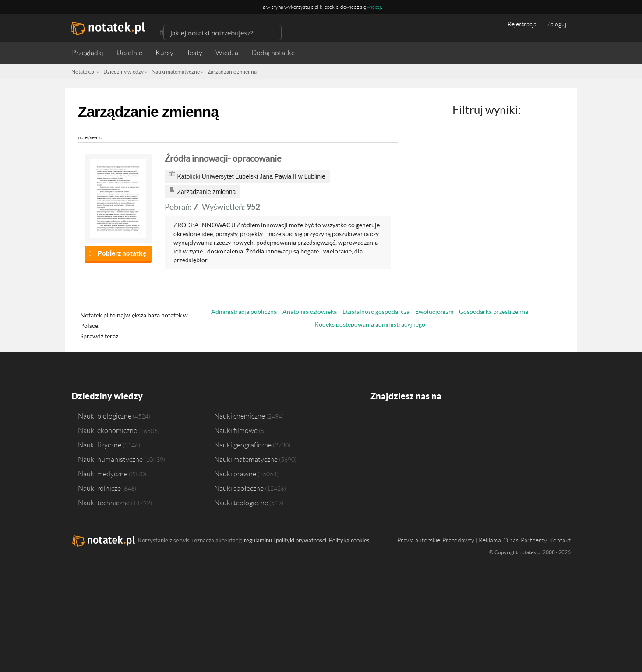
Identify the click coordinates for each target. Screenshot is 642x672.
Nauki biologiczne (105, 416)
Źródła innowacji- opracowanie (223, 158)
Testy (194, 53)
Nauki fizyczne (100, 445)
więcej (374, 7)
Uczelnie (129, 53)
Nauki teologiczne (241, 503)
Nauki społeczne (239, 488)
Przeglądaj (88, 53)
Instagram (411, 422)
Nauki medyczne (103, 474)
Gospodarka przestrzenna (494, 312)
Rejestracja (522, 24)
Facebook (378, 422)
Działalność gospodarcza (376, 312)
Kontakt (560, 540)
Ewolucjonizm (434, 312)
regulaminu (258, 540)
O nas (511, 540)
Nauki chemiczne (240, 416)
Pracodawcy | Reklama (472, 540)
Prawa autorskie (419, 540)
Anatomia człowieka (310, 312)
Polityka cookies (349, 540)
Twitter (394, 422)
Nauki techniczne (104, 503)
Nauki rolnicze (99, 488)
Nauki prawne (235, 474)
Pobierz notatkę (122, 253)
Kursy (164, 53)
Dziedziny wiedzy (107, 396)
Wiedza (227, 53)
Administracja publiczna (244, 312)
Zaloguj (556, 24)
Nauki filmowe (236, 430)
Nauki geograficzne (243, 445)
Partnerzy (534, 540)
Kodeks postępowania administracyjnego (370, 324)
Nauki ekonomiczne (108, 430)
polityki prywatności (301, 540)
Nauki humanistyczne (110, 459)
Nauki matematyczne (246, 459)
